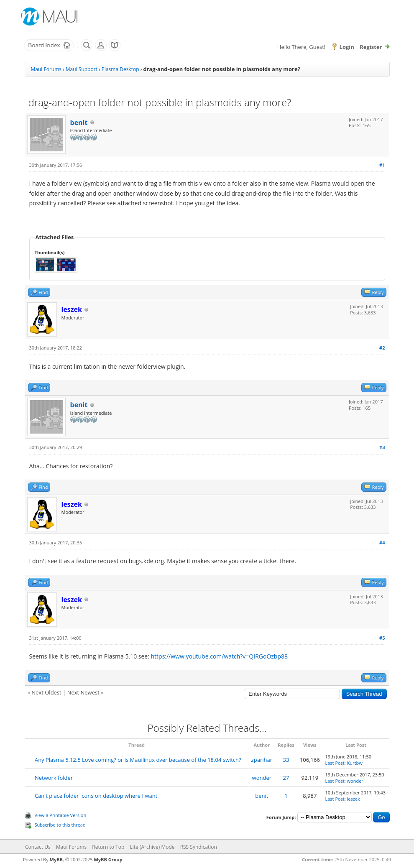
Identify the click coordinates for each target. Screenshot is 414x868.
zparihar (262, 760)
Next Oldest (46, 692)
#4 (382, 542)
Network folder (54, 778)
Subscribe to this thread (60, 825)
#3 (382, 447)
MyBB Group (108, 859)
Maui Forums (46, 69)
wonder (262, 778)
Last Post (335, 763)
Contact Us (38, 847)
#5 (382, 638)
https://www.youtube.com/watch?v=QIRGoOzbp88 (219, 656)
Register (371, 47)
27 (286, 778)
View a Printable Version (61, 815)
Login (347, 47)
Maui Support (82, 69)
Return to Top (108, 847)
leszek (354, 799)
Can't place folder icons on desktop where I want (96, 796)
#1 (382, 165)
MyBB (56, 859)
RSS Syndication (199, 847)
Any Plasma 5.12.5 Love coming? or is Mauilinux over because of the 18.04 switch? (138, 760)
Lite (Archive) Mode (152, 847)
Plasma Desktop (120, 69)
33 (286, 760)
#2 (382, 348)
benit (79, 123)
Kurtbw (355, 763)
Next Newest (83, 692)
